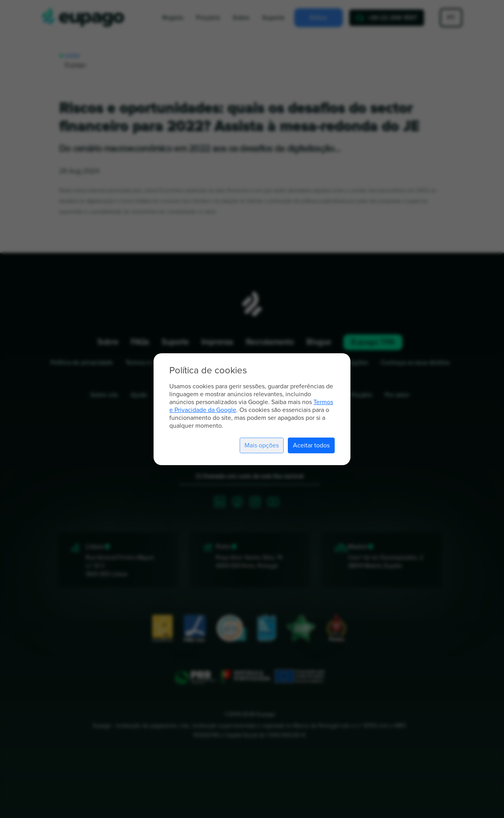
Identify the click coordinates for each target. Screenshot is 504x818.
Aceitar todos (311, 445)
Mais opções (261, 445)
